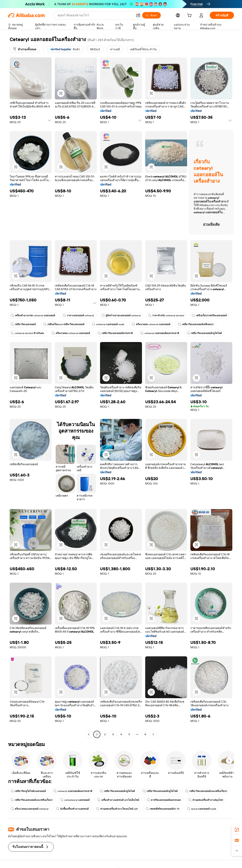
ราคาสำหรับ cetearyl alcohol (166, 315)
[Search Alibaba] (95, 15)
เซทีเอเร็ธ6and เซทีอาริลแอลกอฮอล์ (64, 324)
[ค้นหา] (151, 15)
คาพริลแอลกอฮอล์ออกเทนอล (164, 800)
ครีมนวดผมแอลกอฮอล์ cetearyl (30, 809)
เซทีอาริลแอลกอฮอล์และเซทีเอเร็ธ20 (206, 791)
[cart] (190, 16)
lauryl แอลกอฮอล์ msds (202, 809)
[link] (237, 830)
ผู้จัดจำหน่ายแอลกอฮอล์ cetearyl (121, 315)
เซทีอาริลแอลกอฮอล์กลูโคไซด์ (204, 333)
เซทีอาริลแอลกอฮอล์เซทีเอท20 (196, 324)
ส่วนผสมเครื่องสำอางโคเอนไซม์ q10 (117, 809)
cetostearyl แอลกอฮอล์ (75, 800)
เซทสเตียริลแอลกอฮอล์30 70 (163, 809)
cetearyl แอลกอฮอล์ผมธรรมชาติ (160, 333)
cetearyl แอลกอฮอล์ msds (108, 324)
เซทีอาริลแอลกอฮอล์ (23, 324)
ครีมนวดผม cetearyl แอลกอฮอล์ (151, 324)
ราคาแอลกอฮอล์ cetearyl (78, 315)
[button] (138, 15)
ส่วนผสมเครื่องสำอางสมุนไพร (206, 800)
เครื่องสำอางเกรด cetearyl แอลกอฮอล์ (33, 315)
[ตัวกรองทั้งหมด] (25, 49)
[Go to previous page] (89, 734)
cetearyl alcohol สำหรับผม (27, 333)
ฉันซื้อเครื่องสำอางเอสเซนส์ (72, 809)
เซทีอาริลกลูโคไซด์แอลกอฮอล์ (28, 791)
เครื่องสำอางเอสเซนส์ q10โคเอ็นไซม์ (118, 800)
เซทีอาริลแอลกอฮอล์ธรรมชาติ (115, 333)
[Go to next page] (153, 734)
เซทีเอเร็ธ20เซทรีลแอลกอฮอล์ (209, 315)
